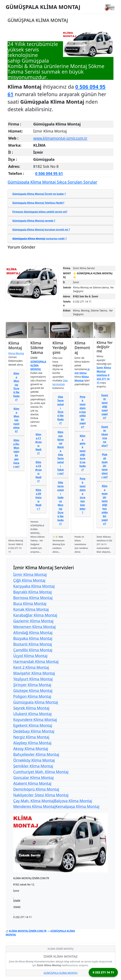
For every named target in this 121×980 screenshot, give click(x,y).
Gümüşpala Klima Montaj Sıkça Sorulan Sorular (52, 182)
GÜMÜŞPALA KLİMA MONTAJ (43, 7)
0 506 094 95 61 (49, 173)
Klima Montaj (16, 353)
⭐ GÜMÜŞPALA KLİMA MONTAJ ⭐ (93, 275)
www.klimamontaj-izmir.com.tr (60, 138)
